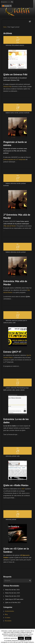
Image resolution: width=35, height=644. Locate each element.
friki (13, 45)
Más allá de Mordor (10, 226)
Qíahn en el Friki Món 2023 (13, 602)
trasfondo (27, 113)
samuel (17, 390)
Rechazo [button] (28, 638)
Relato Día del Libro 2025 (13, 593)
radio (14, 323)
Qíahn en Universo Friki (15, 74)
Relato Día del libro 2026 (12, 590)
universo (22, 45)
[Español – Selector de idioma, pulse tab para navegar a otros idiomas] (7, 6)
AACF (23, 489)
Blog (6, 614)
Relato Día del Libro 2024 (13, 596)
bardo (12, 113)
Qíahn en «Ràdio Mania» (16, 485)
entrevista (8, 45)
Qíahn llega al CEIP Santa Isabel (14, 599)
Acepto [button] (21, 638)
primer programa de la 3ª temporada (14, 159)
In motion (8, 618)
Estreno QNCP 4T (12, 352)
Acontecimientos (9, 611)
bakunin (8, 113)
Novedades (8, 621)
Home (5, 27)
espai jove (15, 320)
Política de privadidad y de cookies (20, 636)
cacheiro (8, 388)
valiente (22, 390)
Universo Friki (7, 87)
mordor (16, 113)
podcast (17, 45)
